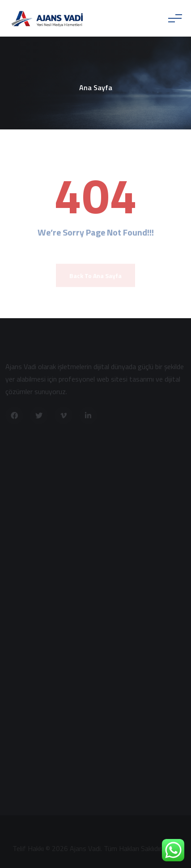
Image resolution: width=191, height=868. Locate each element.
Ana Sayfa (96, 87)
